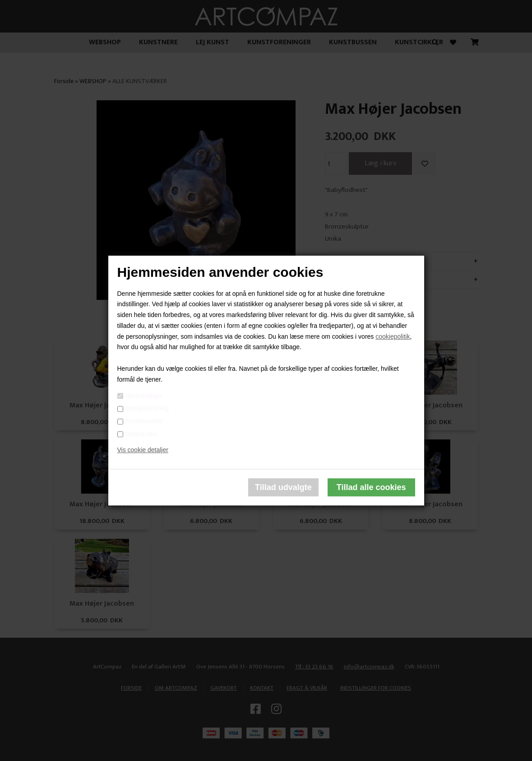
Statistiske (141, 434)
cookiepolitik (393, 336)
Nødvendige (143, 396)
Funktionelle (144, 421)
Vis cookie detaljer (143, 450)
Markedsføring (147, 408)
